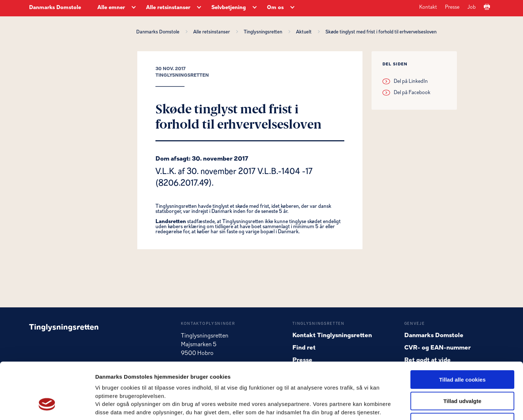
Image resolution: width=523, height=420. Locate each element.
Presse (452, 7)
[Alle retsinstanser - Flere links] (199, 8)
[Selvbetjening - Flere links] (255, 8)
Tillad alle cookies (462, 331)
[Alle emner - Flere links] (134, 8)
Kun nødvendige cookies (462, 374)
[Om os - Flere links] (292, 8)
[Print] (487, 7)
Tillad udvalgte (463, 353)
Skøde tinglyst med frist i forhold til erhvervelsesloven (381, 32)
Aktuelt (305, 32)
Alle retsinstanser (213, 32)
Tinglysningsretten (264, 32)
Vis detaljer (378, 406)
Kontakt (428, 7)
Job (472, 7)
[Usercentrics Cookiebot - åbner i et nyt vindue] (47, 406)
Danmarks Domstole (55, 8)
